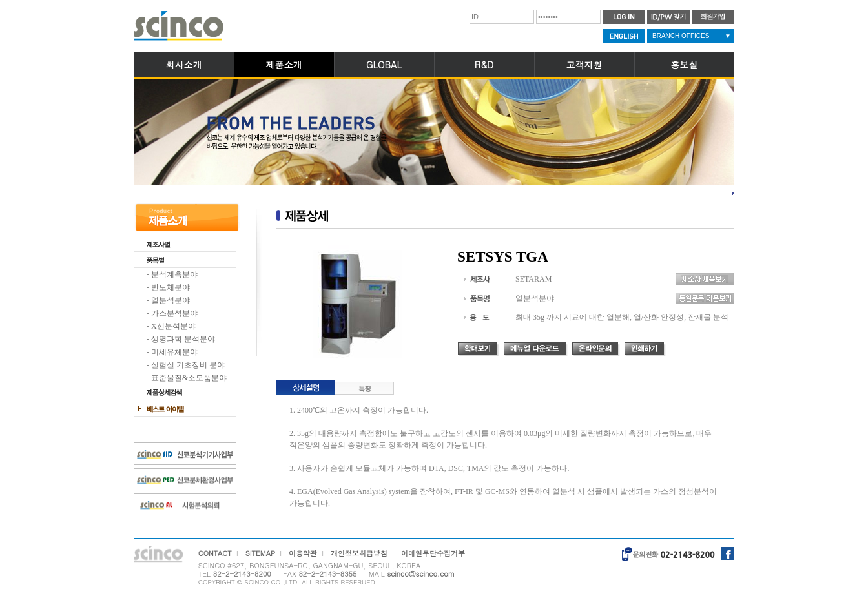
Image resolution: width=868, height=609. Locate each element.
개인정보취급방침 (359, 553)
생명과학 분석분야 (183, 339)
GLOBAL (384, 65)
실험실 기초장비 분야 (188, 365)
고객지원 (584, 65)
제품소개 (284, 65)
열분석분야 (170, 300)
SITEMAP (261, 553)
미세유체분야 (174, 352)
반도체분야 (170, 287)
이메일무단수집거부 (433, 553)
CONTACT (215, 553)
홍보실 (685, 65)
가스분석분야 (174, 313)
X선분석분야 (173, 326)
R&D (484, 65)
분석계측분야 (174, 274)
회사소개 (184, 65)
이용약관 (303, 553)
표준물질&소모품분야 (189, 378)
